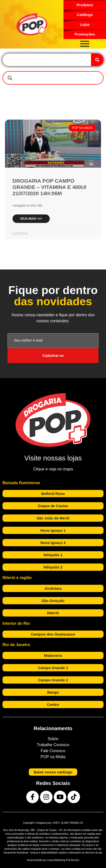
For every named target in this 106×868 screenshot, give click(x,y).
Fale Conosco (53, 751)
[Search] (97, 60)
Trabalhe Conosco (53, 745)
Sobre (53, 739)
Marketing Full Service (67, 860)
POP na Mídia (53, 757)
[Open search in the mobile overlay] (53, 78)
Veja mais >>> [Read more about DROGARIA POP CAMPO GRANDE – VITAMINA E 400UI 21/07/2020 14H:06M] (31, 219)
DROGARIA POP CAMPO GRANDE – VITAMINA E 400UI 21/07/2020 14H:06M (49, 187)
